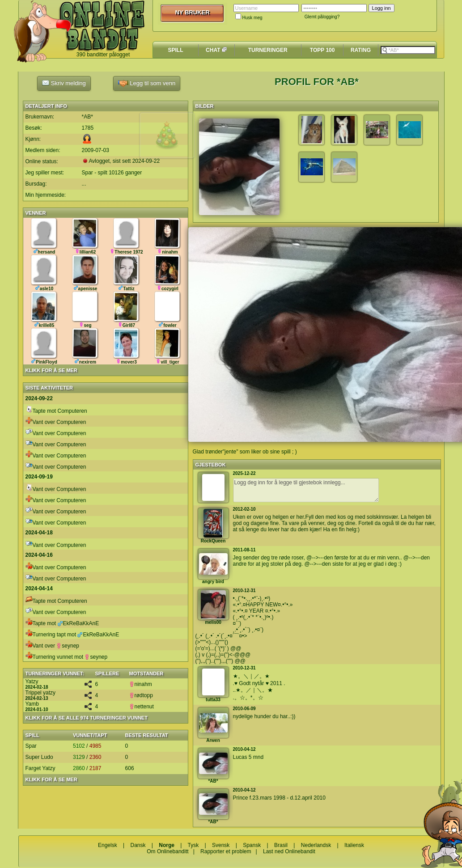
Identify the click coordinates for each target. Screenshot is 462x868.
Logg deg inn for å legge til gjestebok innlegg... (306, 490)
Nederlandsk (316, 845)
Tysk (193, 845)
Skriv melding (64, 83)
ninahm (141, 684)
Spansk (252, 845)
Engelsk (108, 845)
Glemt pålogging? (322, 17)
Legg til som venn (147, 83)
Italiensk (354, 845)
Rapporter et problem (226, 851)
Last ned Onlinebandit (289, 851)
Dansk (138, 845)
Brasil (281, 845)
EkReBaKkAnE (78, 623)
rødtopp (141, 695)
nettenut (142, 707)
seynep (68, 646)
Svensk (221, 845)
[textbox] (408, 50)
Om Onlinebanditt (167, 851)
